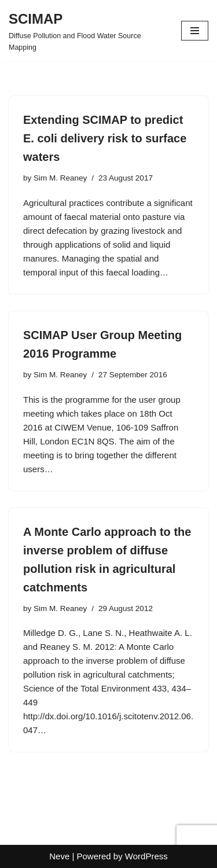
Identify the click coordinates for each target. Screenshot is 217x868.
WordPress (146, 856)
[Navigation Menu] (195, 31)
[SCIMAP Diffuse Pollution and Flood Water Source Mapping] (86, 31)
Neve (59, 856)
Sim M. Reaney (60, 178)
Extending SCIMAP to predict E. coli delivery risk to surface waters (105, 138)
